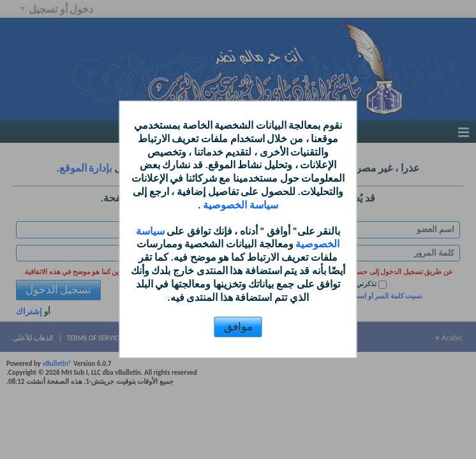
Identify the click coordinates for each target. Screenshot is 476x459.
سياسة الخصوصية (240, 205)
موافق (238, 327)
